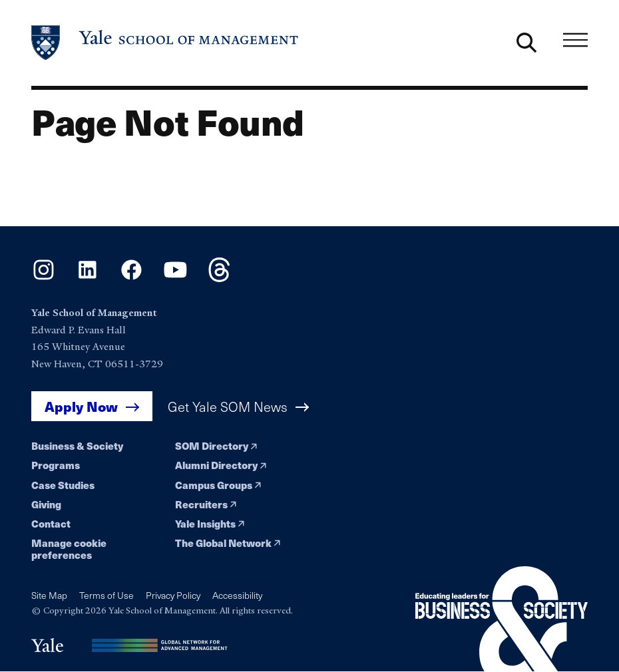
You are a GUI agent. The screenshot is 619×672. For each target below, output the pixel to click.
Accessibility (237, 595)
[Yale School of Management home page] (165, 43)
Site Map (49, 595)
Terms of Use (106, 595)
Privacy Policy (173, 595)
